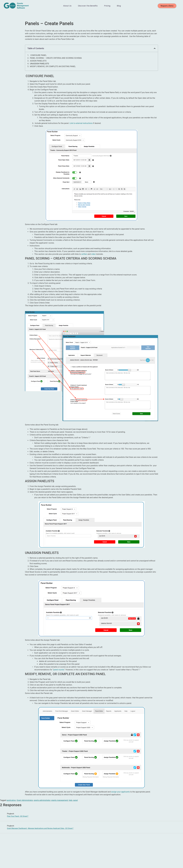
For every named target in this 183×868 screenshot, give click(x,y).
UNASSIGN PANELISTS (39, 64)
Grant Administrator (25, 800)
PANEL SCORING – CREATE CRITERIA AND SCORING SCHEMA (56, 58)
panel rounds (59, 670)
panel (75, 800)
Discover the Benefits (88, 6)
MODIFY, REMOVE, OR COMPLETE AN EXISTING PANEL (53, 66)
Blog (119, 6)
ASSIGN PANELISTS (38, 61)
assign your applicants (121, 792)
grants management (60, 800)
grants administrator (42, 800)
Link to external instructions (81, 123)
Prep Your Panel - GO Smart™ (18, 816)
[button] (155, 48)
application (11, 800)
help (71, 800)
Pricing (107, 6)
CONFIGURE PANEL (38, 55)
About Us (67, 6)
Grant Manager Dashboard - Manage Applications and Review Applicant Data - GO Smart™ (40, 828)
